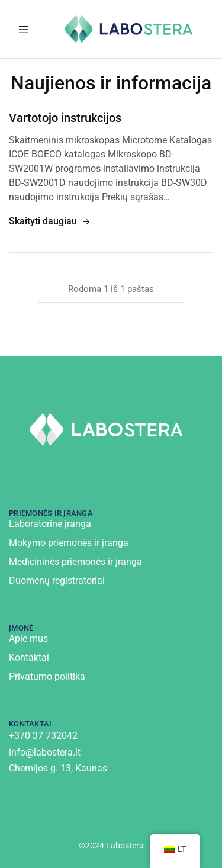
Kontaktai (29, 658)
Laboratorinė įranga (50, 524)
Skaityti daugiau (50, 222)
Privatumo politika (47, 676)
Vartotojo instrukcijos (65, 118)
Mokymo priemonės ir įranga (69, 543)
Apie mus (28, 639)
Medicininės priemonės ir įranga (75, 562)
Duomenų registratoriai (57, 581)
